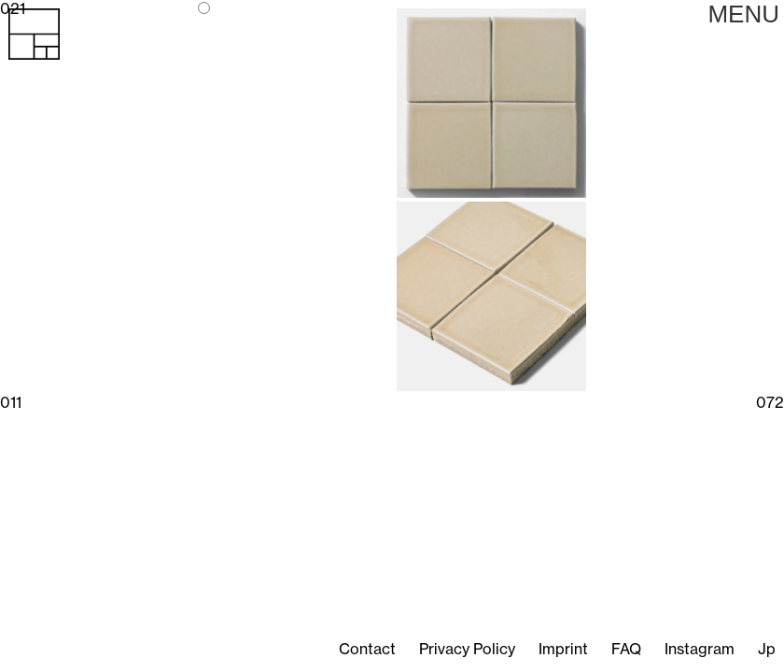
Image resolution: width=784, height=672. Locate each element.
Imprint (563, 649)
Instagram (700, 649)
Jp (767, 649)
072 (770, 402)
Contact (367, 649)
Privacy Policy (467, 649)
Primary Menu (743, 14)
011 (11, 402)
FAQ (626, 649)
